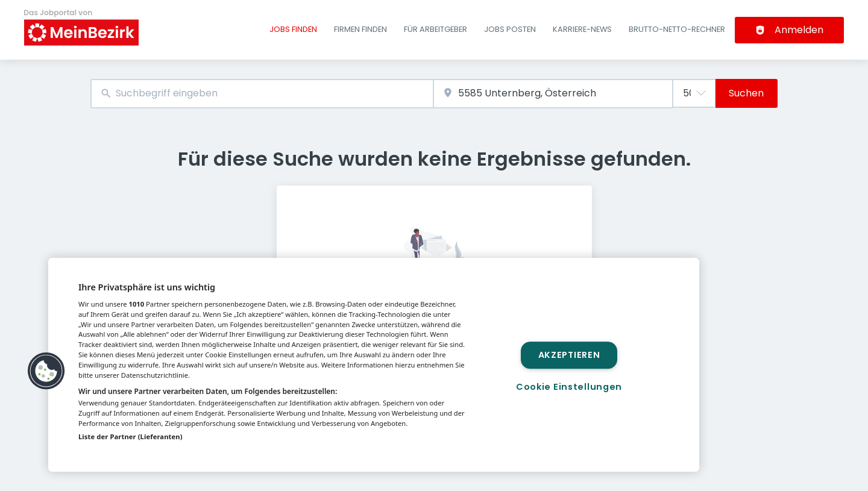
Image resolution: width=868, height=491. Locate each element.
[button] (46, 371)
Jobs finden (293, 29)
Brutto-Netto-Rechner (677, 29)
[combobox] (262, 94)
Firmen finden (360, 29)
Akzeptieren (569, 355)
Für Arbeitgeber (436, 29)
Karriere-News (582, 29)
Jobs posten (510, 29)
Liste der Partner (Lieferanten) (131, 436)
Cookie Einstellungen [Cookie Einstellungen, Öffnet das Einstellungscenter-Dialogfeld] (569, 387)
